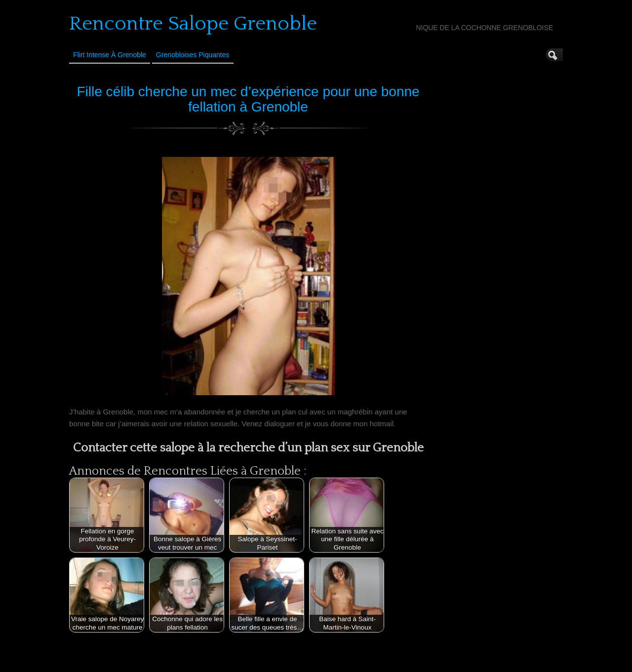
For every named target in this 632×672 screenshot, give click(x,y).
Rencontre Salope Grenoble (193, 24)
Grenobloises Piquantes (193, 55)
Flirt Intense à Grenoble (110, 55)
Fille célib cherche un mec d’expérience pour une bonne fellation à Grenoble (248, 99)
